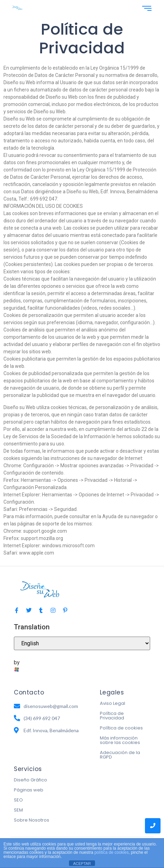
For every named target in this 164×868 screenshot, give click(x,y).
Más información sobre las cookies (120, 740)
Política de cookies (121, 728)
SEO (18, 800)
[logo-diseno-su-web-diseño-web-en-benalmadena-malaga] (17, 8)
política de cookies (111, 852)
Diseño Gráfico (31, 780)
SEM (18, 810)
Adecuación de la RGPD (120, 755)
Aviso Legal (113, 703)
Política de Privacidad (112, 716)
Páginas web (29, 790)
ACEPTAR (82, 863)
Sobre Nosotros (32, 820)
